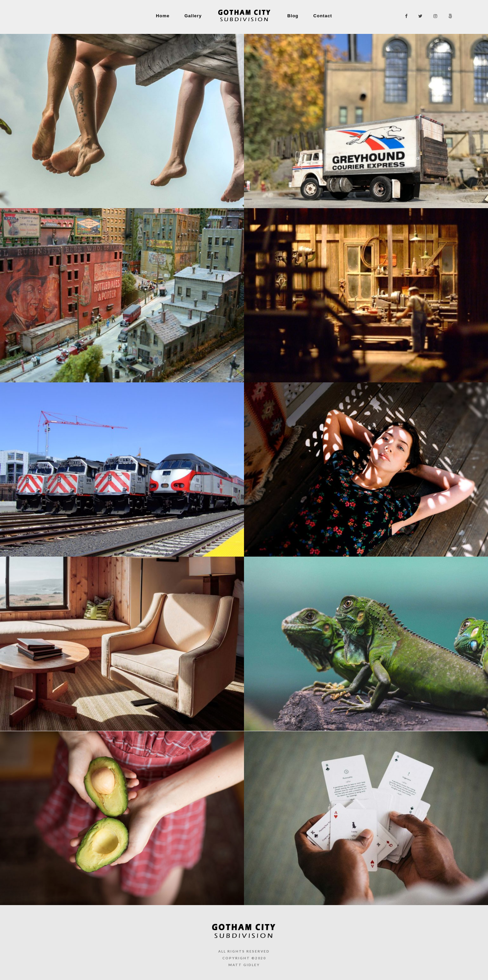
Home (163, 16)
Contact (323, 16)
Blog (293, 16)
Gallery (193, 16)
